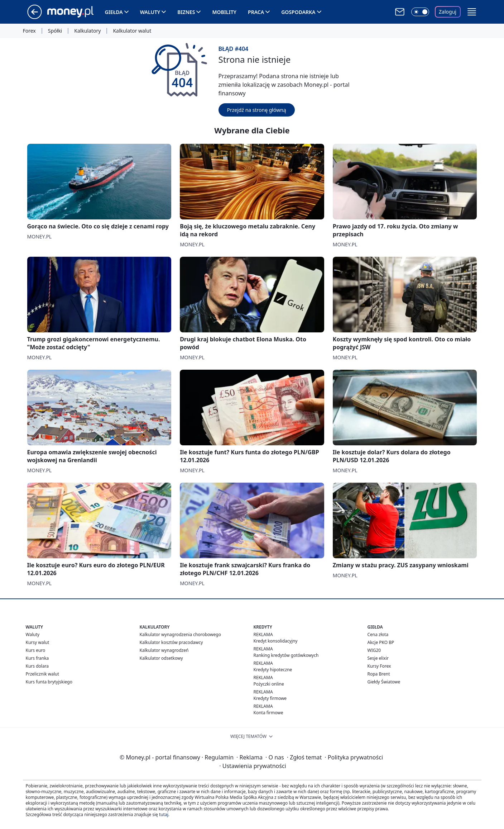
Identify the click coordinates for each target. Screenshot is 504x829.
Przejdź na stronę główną (257, 110)
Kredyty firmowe (270, 698)
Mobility (224, 12)
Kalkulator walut (132, 31)
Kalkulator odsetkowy (161, 658)
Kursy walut (38, 642)
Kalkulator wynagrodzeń (164, 650)
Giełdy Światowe (384, 682)
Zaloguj (448, 12)
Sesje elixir (378, 658)
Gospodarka (298, 12)
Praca (256, 12)
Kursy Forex (379, 666)
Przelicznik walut (42, 674)
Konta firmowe (268, 713)
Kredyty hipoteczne (273, 670)
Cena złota (378, 634)
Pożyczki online (269, 684)
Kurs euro (36, 650)
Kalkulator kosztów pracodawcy (171, 642)
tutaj (164, 814)
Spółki (55, 31)
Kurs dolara (37, 666)
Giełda (114, 12)
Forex (29, 31)
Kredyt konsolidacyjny (276, 641)
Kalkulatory (87, 31)
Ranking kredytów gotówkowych (286, 655)
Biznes (186, 12)
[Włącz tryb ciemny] (420, 12)
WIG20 (374, 650)
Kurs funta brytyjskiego (49, 682)
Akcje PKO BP (381, 642)
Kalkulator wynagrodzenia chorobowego (180, 634)
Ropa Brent (379, 674)
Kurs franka (37, 658)
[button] (472, 12)
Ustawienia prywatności (253, 766)
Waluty (150, 12)
